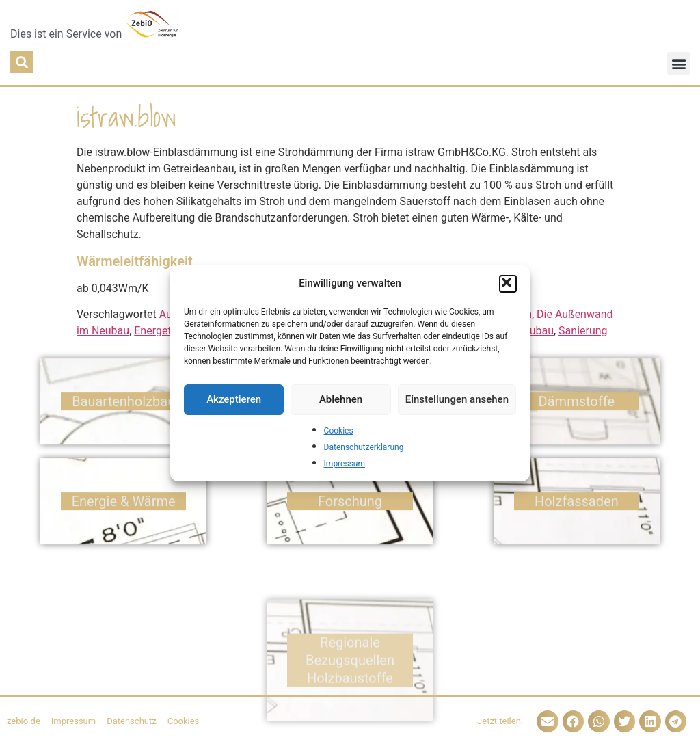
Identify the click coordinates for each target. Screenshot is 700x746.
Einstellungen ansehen (457, 399)
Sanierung (583, 331)
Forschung (350, 507)
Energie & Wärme (124, 507)
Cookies (339, 431)
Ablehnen (341, 399)
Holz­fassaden (577, 507)
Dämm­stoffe (577, 407)
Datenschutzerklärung (364, 447)
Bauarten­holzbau (123, 407)
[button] (508, 284)
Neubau (535, 331)
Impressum (345, 464)
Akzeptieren (234, 399)
